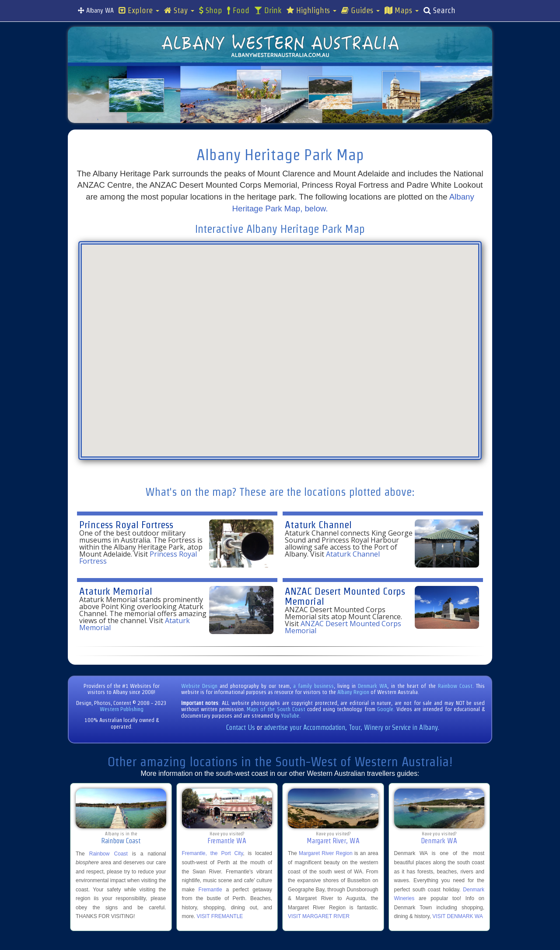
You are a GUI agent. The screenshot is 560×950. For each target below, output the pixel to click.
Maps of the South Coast (276, 709)
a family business (313, 686)
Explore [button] (139, 11)
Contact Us (241, 727)
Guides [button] (360, 11)
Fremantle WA (227, 841)
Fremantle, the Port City (213, 853)
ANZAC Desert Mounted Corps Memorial (345, 596)
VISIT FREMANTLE (220, 916)
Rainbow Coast (455, 686)
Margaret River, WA (333, 841)
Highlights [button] (311, 11)
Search (439, 11)
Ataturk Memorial (116, 591)
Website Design (199, 686)
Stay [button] (179, 11)
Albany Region (353, 692)
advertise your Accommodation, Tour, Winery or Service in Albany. (352, 727)
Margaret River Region (326, 853)
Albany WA (96, 11)
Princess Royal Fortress (126, 524)
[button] (304, 339)
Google (385, 709)
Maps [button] (402, 11)
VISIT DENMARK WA (457, 916)
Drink (268, 11)
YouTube (290, 716)
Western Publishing (122, 709)
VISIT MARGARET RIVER (319, 916)
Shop (211, 11)
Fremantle (210, 890)
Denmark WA (373, 686)
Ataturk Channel (318, 524)
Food (238, 11)
